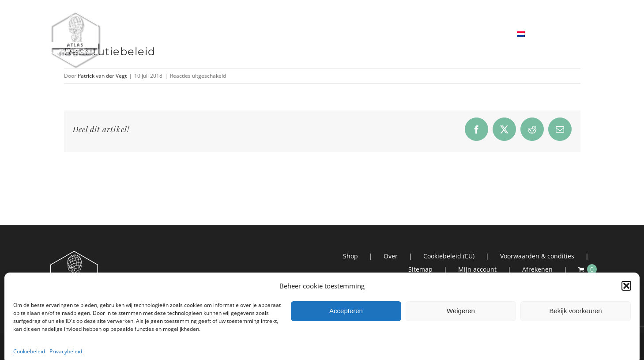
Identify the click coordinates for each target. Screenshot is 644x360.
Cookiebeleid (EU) (449, 256)
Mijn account (477, 269)
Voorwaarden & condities (537, 256)
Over (391, 256)
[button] (626, 319)
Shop (350, 256)
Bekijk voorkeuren (575, 344)
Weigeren (461, 344)
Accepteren (346, 344)
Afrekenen (537, 269)
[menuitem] (543, 34)
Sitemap (420, 269)
